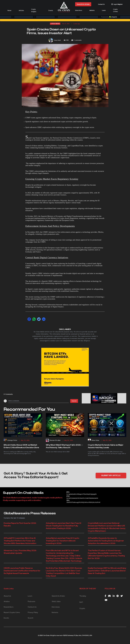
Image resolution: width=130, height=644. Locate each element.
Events (51, 10)
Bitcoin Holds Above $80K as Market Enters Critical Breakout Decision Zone (21, 446)
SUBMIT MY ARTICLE (111, 476)
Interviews (79, 10)
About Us (7, 596)
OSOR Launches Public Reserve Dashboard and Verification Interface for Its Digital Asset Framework (22, 571)
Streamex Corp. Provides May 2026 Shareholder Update (20, 552)
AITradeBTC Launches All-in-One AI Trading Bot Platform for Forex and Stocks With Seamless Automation (20, 541)
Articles (21, 10)
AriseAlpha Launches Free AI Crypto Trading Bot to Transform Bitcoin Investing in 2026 (63, 541)
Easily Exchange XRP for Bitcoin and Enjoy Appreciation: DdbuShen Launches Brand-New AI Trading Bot (107, 571)
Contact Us (101, 4)
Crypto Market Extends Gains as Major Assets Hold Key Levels (106, 446)
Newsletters (9, 607)
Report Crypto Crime (12, 613)
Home (9, 10)
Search (31, 618)
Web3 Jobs (56, 602)
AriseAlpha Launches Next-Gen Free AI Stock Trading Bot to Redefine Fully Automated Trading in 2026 (64, 526)
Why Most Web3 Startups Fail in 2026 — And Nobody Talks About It (64, 446)
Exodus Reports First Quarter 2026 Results (20, 524)
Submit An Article (83, 4)
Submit (74, 401)
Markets (92, 10)
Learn (104, 10)
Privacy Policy (33, 613)
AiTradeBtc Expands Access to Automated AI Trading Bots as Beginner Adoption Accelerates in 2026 (106, 541)
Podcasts (31, 602)
